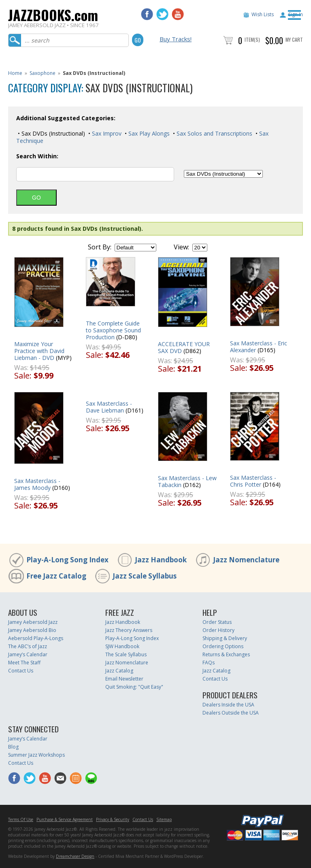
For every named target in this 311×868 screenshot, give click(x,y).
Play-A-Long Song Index (67, 560)
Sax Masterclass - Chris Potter (253, 481)
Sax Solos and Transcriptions (214, 133)
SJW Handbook (122, 646)
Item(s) (252, 39)
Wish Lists (263, 14)
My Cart (294, 39)
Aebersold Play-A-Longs (36, 638)
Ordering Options (223, 646)
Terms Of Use (21, 819)
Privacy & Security (113, 819)
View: (181, 247)
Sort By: (100, 247)
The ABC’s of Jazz (28, 646)
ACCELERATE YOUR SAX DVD (184, 347)
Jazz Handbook (161, 560)
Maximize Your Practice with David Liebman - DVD (39, 351)
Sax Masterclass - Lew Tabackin (187, 481)
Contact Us (21, 671)
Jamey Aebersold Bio (32, 630)
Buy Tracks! (176, 39)
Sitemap (164, 819)
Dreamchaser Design (75, 856)
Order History (218, 630)
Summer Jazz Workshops (36, 755)
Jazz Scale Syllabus (145, 576)
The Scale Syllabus (126, 654)
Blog (13, 747)
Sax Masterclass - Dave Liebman (109, 407)
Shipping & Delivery (225, 638)
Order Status (217, 622)
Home (15, 73)
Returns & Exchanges (226, 654)
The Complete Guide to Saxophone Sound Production (113, 330)
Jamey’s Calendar (28, 654)
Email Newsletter (124, 679)
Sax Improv (106, 133)
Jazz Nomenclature (246, 560)
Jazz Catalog (119, 671)
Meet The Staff (24, 663)
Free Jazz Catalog (56, 576)
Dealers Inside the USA (228, 705)
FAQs (209, 663)
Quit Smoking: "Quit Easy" (134, 687)
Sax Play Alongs (148, 133)
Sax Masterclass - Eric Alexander (259, 347)
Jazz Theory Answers (129, 630)
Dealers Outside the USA (231, 713)
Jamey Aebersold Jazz (33, 622)
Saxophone (43, 73)
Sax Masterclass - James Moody (37, 484)
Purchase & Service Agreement (65, 819)
